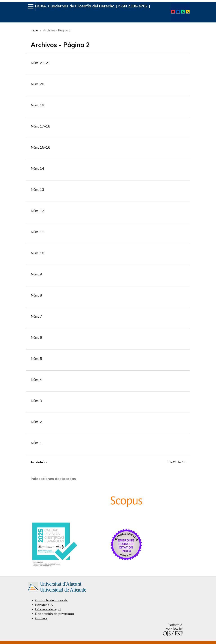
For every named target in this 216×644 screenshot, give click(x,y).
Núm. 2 (36, 422)
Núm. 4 (36, 380)
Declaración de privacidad (55, 614)
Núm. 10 (37, 253)
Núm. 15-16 (41, 147)
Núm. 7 (36, 316)
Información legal (48, 609)
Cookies (41, 618)
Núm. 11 (37, 232)
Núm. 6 (36, 337)
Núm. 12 (37, 211)
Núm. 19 (37, 105)
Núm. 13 (37, 189)
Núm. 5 (36, 358)
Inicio (34, 30)
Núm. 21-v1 (40, 63)
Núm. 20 (37, 84)
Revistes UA (44, 605)
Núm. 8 (36, 295)
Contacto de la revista (52, 600)
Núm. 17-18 (41, 126)
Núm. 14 (37, 168)
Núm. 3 (36, 401)
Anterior (42, 462)
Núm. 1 (36, 443)
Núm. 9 (36, 274)
